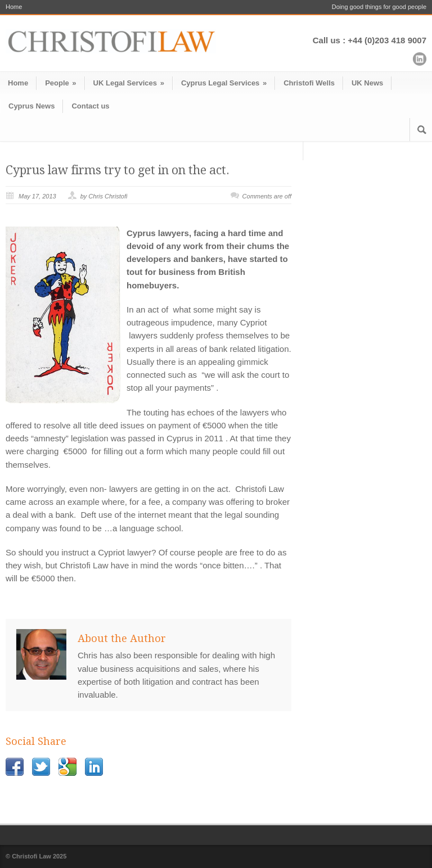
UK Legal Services (129, 83)
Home (14, 7)
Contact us (90, 106)
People (60, 83)
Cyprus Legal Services (224, 83)
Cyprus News (31, 106)
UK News (367, 83)
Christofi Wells (309, 83)
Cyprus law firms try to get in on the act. (118, 170)
